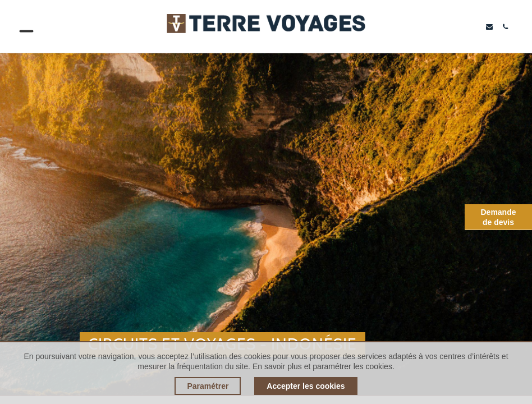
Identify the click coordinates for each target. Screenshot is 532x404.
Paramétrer (208, 386)
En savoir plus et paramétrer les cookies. (324, 366)
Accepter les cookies (306, 386)
